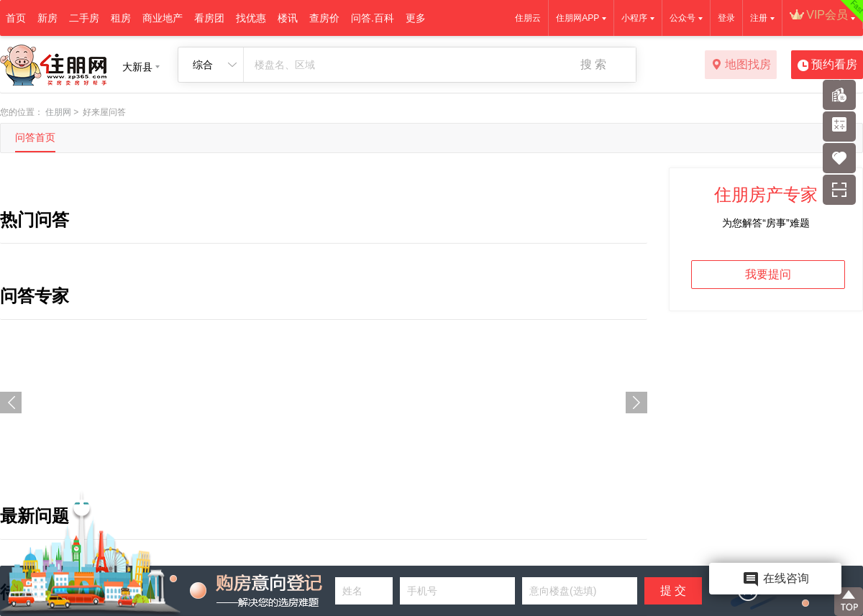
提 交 (673, 590)
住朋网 (58, 112)
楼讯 (288, 18)
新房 (47, 18)
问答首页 (35, 137)
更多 (416, 18)
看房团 (209, 18)
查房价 (324, 18)
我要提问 (768, 274)
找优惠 (251, 18)
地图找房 (741, 65)
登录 (726, 18)
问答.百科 (373, 18)
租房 (121, 18)
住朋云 (528, 18)
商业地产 (163, 18)
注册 (759, 18)
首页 (16, 18)
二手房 (84, 18)
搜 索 (593, 64)
